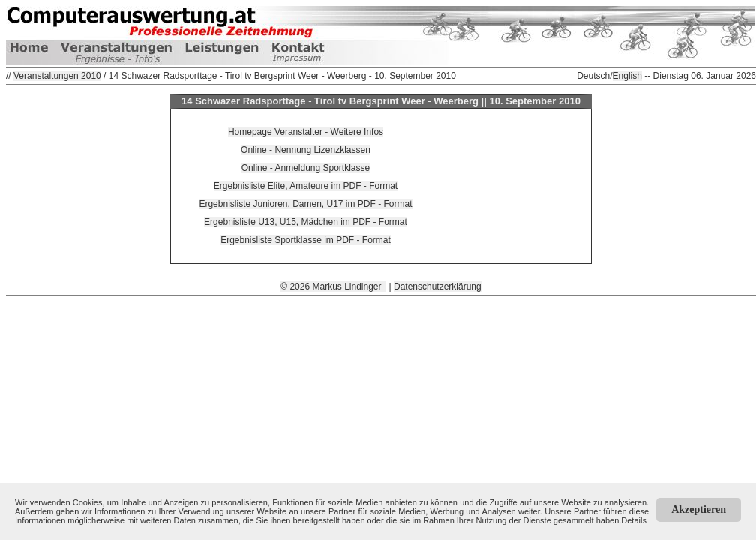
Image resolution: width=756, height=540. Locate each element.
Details (634, 520)
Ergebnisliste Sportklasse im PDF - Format (306, 240)
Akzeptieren (699, 510)
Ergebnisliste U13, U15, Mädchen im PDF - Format (306, 222)
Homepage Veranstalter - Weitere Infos (306, 132)
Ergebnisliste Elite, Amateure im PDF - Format (306, 186)
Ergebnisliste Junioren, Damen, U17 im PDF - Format (305, 204)
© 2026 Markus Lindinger (333, 286)
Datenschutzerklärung (438, 286)
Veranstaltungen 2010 (57, 76)
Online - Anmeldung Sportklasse (306, 168)
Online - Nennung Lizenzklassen (306, 150)
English (627, 76)
